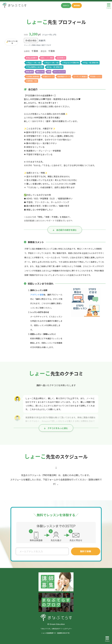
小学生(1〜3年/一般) (33, 63)
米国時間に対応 (32, 81)
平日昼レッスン (96, 76)
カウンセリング (59, 72)
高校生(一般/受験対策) (55, 67)
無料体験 (77, 5)
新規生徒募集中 (32, 58)
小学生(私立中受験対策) (71, 63)
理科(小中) (40, 72)
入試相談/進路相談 (33, 76)
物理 (49, 72)
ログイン (66, 5)
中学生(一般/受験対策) (91, 63)
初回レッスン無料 (47, 58)
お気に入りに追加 (12, 42)
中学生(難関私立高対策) (34, 67)
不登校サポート (48, 76)
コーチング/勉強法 (80, 76)
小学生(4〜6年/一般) (51, 63)
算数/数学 (29, 72)
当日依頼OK (61, 58)
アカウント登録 (37, 295)
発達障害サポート (64, 76)
